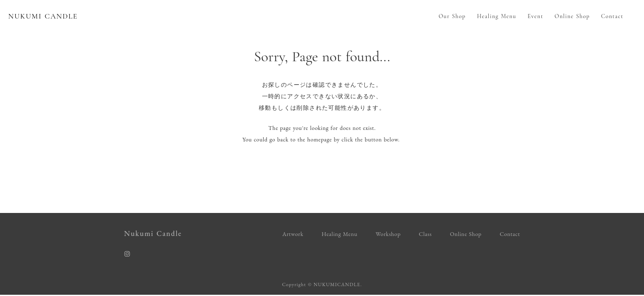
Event (536, 16)
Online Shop (572, 16)
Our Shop (452, 16)
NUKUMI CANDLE (43, 16)
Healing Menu (497, 16)
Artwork (293, 234)
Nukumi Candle (153, 233)
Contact (612, 16)
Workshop (388, 234)
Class (425, 234)
